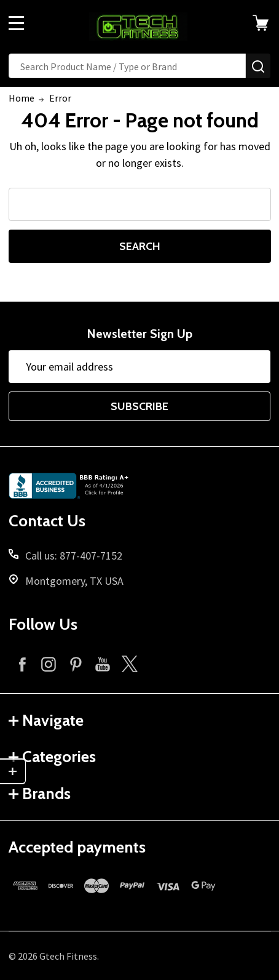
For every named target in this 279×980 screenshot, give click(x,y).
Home (22, 98)
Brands (40, 793)
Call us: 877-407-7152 (74, 556)
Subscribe (139, 406)
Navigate (46, 720)
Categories (52, 757)
